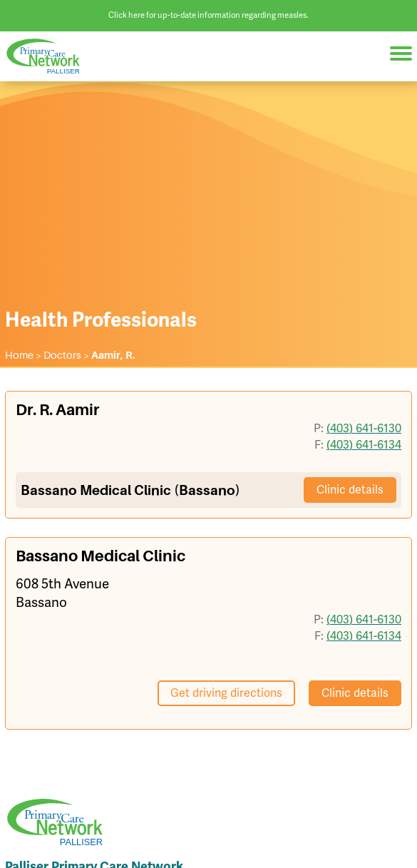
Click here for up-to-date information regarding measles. (208, 15)
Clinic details (350, 490)
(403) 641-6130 (364, 428)
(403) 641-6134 (364, 445)
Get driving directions (226, 693)
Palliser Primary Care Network (50, 56)
